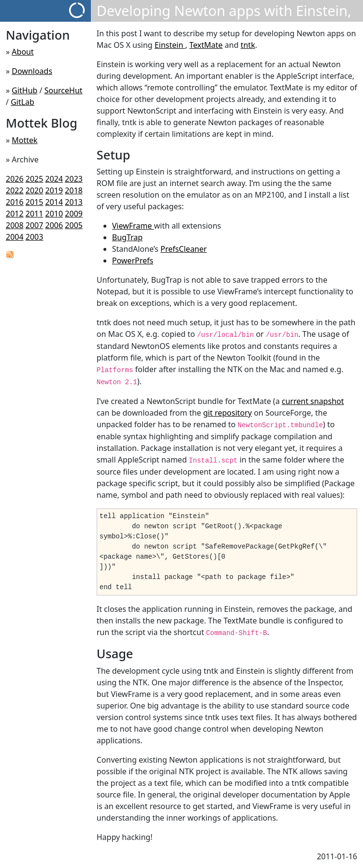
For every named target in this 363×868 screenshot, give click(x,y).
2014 (54, 202)
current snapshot (313, 401)
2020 (35, 190)
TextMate (206, 45)
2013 (74, 202)
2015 (35, 202)
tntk (248, 45)
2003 (35, 237)
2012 (15, 214)
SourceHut (64, 90)
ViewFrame (133, 226)
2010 (54, 214)
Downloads (32, 71)
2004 (15, 237)
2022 (15, 190)
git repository (227, 413)
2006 (54, 225)
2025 (35, 179)
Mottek (24, 140)
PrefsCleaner (184, 249)
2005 (74, 225)
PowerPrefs (133, 260)
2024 (54, 179)
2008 (15, 225)
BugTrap (127, 237)
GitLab (22, 102)
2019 (54, 190)
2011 (35, 214)
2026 (15, 179)
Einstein (170, 45)
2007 (35, 225)
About (22, 52)
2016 (15, 202)
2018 (74, 190)
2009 (74, 214)
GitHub (24, 90)
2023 (74, 179)
